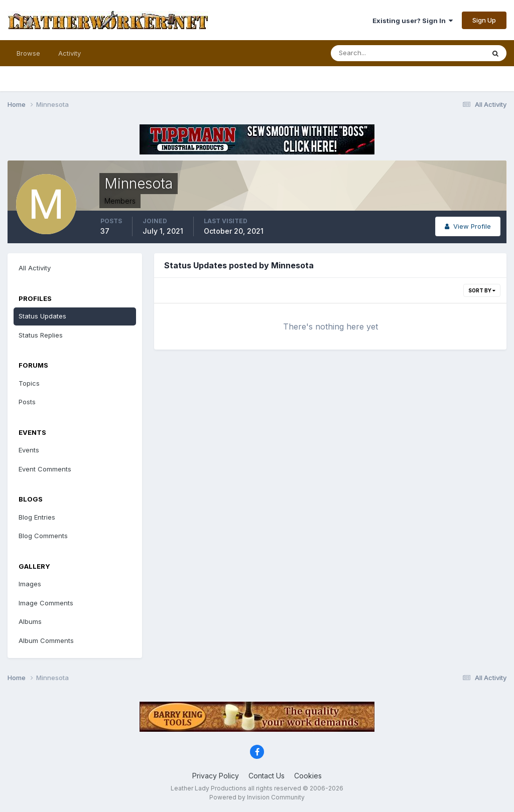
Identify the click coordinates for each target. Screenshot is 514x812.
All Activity (35, 268)
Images (30, 584)
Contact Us (267, 776)
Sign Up (484, 20)
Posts (27, 402)
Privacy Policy (216, 776)
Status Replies (41, 335)
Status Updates (42, 316)
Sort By (482, 290)
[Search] (375, 53)
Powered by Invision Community (257, 797)
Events (29, 450)
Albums (30, 621)
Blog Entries (37, 517)
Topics (29, 383)
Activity (70, 53)
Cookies (308, 776)
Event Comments (45, 469)
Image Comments (46, 603)
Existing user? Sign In (413, 21)
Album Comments (46, 640)
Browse (28, 53)
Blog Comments (43, 536)
